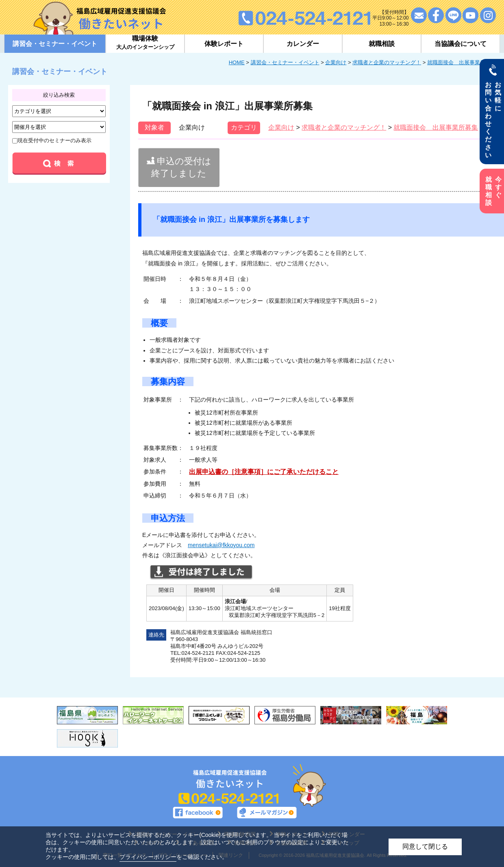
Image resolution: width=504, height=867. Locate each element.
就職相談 (382, 44)
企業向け (336, 62)
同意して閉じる (425, 846)
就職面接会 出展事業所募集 (462, 62)
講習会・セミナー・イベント (285, 62)
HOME (237, 62)
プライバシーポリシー (148, 857)
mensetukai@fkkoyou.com (221, 545)
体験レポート (224, 44)
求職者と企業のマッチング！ (387, 62)
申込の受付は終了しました (179, 167)
